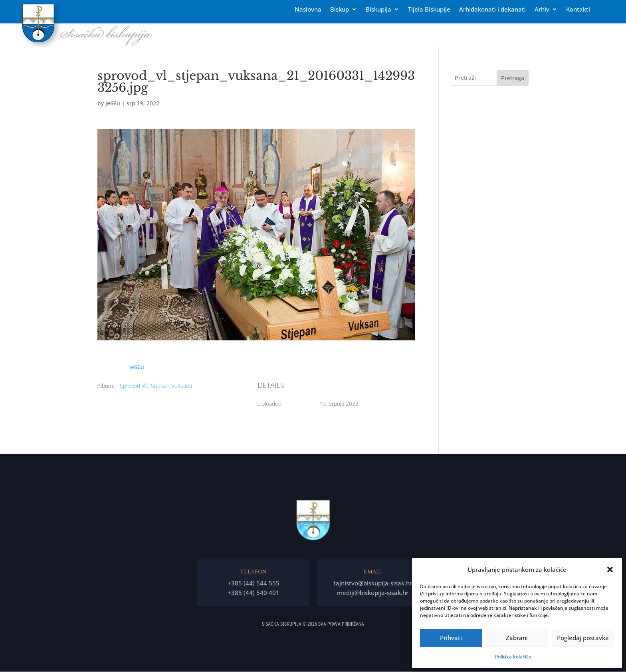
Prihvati (451, 638)
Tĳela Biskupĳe (429, 10)
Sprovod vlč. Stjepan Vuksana (156, 386)
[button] (610, 569)
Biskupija (378, 10)
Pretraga (513, 78)
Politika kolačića (513, 657)
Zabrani (517, 638)
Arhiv (542, 10)
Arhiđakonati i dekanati (492, 10)
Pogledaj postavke (583, 638)
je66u (113, 103)
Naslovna (308, 10)
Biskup (340, 10)
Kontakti (578, 10)
